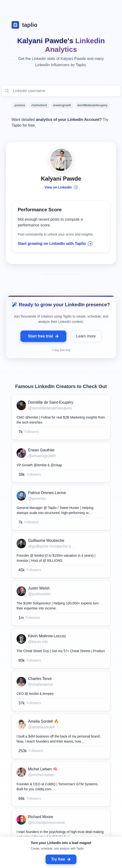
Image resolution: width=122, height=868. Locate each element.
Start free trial (43, 336)
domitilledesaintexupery (92, 105)
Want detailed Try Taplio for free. (60, 122)
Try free (61, 859)
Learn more (86, 336)
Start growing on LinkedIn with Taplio (55, 244)
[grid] (61, 625)
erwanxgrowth (62, 105)
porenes (20, 105)
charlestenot (39, 105)
